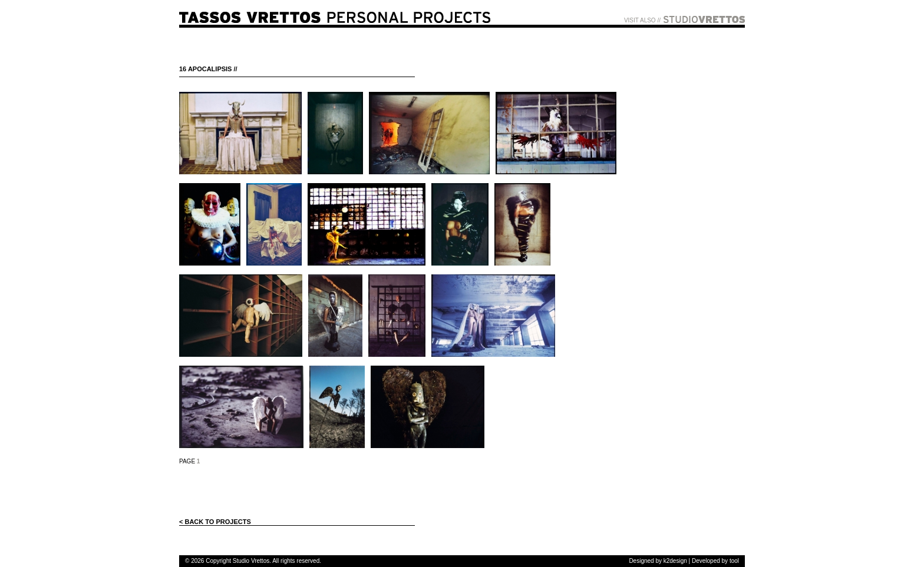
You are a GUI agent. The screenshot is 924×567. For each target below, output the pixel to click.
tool (734, 561)
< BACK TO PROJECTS (215, 522)
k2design (675, 561)
